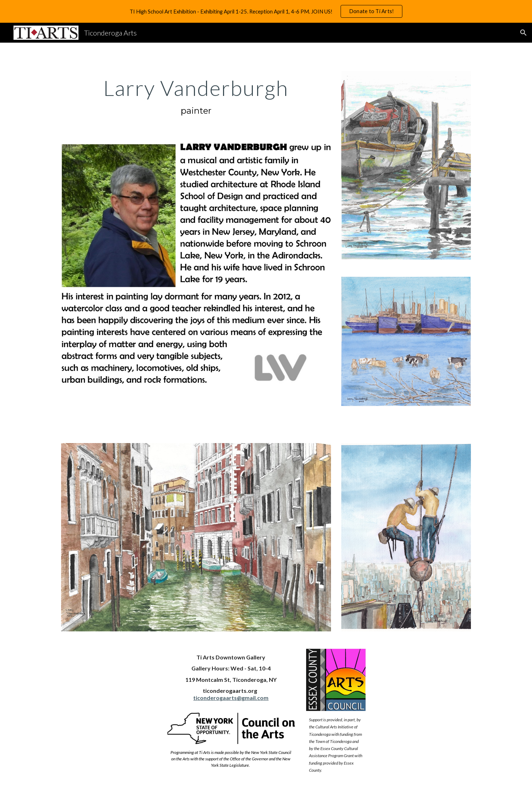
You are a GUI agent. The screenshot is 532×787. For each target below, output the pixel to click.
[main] (196, 97)
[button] (523, 33)
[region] (266, 11)
